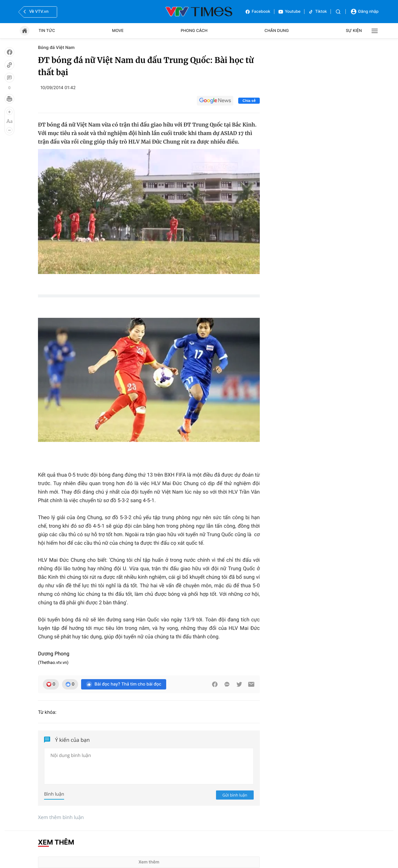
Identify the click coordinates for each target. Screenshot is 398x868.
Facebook (258, 12)
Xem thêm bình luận (61, 817)
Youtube (289, 12)
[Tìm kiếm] (338, 12)
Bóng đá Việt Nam (56, 48)
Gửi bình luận (235, 795)
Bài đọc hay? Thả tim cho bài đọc (124, 684)
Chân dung (277, 31)
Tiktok (317, 12)
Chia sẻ (249, 101)
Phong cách (194, 31)
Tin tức (47, 31)
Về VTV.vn (35, 12)
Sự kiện (354, 31)
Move (118, 31)
